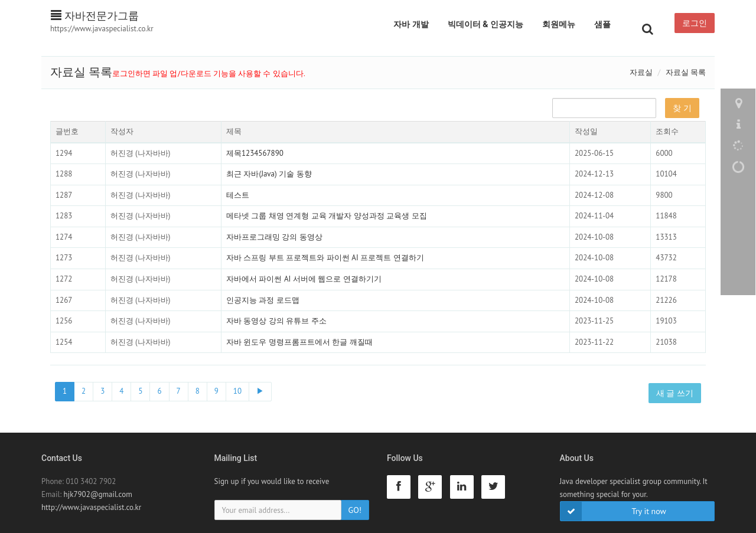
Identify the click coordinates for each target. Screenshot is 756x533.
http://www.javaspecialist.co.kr (91, 507)
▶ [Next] (260, 391)
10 (237, 391)
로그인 (695, 23)
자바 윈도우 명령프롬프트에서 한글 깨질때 (299, 342)
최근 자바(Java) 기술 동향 (269, 174)
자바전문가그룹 (95, 16)
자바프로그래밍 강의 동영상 (274, 237)
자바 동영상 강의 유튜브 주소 (276, 321)
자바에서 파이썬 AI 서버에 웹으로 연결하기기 (304, 279)
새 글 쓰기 (675, 393)
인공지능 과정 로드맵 (263, 300)
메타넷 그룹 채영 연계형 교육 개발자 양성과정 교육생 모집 (327, 216)
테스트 (238, 195)
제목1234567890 (255, 153)
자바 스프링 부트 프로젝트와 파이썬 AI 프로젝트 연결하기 (325, 258)
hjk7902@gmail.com (98, 494)
